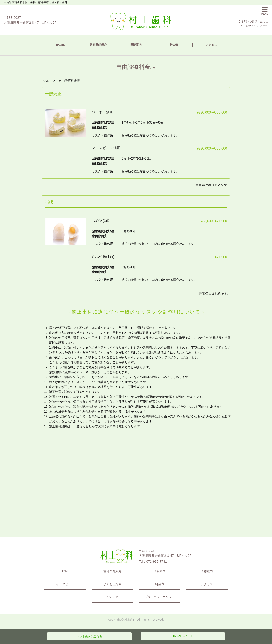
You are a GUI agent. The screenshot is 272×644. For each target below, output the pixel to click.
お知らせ (112, 597)
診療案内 (207, 571)
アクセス (212, 45)
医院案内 (136, 45)
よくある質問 (112, 584)
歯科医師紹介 (98, 45)
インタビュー (65, 584)
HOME (60, 45)
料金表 (174, 45)
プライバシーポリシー (160, 597)
